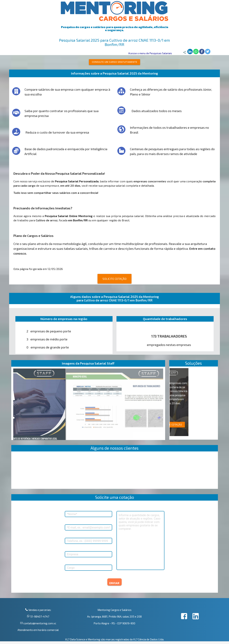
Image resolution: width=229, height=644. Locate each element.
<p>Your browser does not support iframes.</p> (115, 471)
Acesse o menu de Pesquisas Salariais (150, 53)
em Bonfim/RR (78, 220)
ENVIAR (114, 583)
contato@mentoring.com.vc (40, 623)
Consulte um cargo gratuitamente (114, 62)
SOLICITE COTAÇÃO (114, 279)
